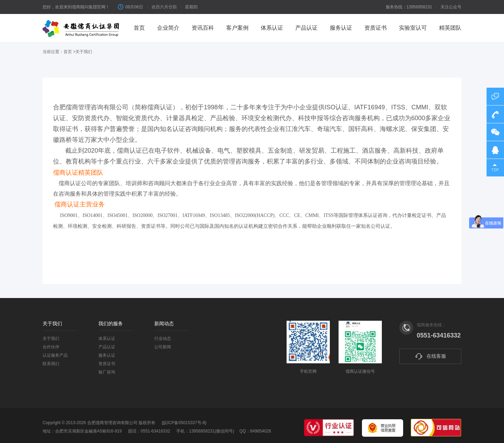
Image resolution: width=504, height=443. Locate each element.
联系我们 (51, 364)
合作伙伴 (51, 347)
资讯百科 (203, 28)
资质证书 (376, 28)
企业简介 (168, 28)
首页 (139, 28)
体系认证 (272, 28)
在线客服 (430, 356)
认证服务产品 (55, 355)
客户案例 (237, 28)
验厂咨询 (107, 372)
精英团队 (450, 28)
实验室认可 (413, 28)
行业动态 (163, 339)
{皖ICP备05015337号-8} (184, 423)
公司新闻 (163, 347)
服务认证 (341, 28)
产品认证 (306, 28)
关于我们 (51, 339)
